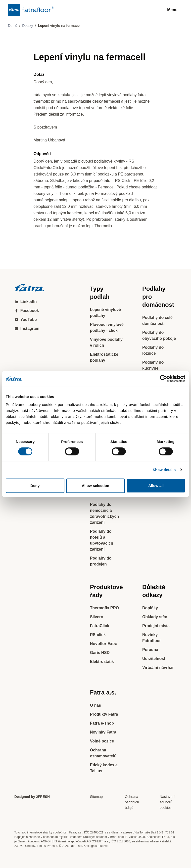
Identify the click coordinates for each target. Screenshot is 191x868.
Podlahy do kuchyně (153, 365)
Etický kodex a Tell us (104, 768)
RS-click (98, 635)
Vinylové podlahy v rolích (106, 342)
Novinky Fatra (103, 732)
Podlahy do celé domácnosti (157, 321)
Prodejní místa (156, 626)
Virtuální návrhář (158, 668)
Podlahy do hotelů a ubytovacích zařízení (102, 540)
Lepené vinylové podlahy (106, 313)
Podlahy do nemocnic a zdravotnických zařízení (104, 513)
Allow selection (96, 486)
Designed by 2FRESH (32, 797)
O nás (95, 705)
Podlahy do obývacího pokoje (159, 335)
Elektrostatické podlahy (104, 357)
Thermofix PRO (104, 608)
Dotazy (28, 26)
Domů (13, 26)
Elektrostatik (102, 662)
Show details (164, 470)
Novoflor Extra (104, 644)
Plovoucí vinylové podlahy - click (107, 327)
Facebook (27, 311)
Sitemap (96, 797)
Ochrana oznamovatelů (103, 753)
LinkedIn (26, 302)
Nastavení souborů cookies (167, 802)
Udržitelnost (154, 659)
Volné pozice (102, 741)
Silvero (97, 617)
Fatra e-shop (102, 723)
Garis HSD (100, 653)
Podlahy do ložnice (153, 350)
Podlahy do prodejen (101, 561)
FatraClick (100, 626)
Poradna (150, 650)
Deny (35, 486)
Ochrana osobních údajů (132, 802)
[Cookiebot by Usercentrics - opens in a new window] (164, 379)
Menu (175, 10)
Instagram (27, 328)
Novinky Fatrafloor (152, 638)
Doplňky (150, 608)
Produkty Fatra (104, 714)
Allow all (156, 486)
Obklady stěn (155, 617)
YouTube (26, 320)
